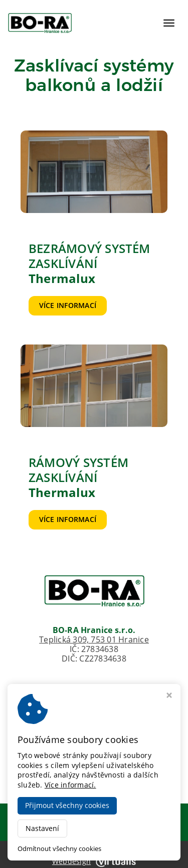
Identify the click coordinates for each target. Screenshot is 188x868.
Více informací (68, 305)
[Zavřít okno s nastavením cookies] (169, 696)
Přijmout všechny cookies (67, 805)
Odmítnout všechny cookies (59, 849)
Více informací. (70, 785)
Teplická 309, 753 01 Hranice (94, 639)
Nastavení (42, 828)
